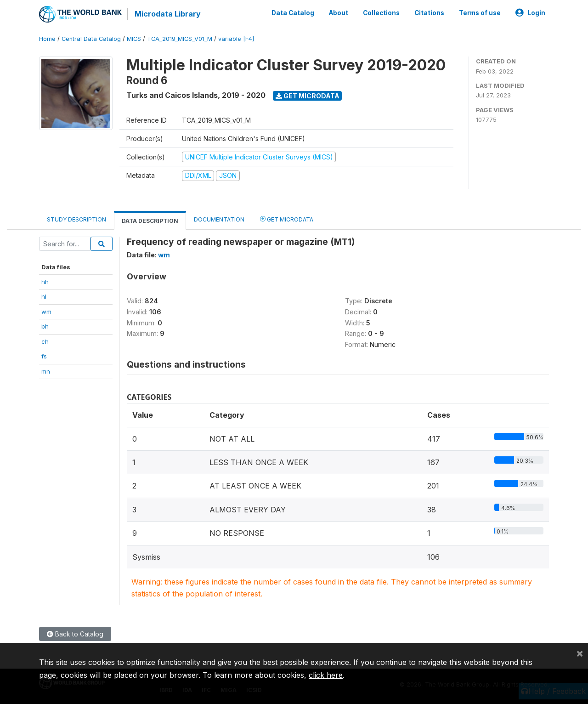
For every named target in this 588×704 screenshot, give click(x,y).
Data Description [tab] (150, 221)
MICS (134, 39)
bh (45, 326)
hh (45, 282)
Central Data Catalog (91, 39)
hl (44, 296)
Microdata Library (168, 14)
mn (46, 371)
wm (46, 312)
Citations (429, 13)
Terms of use (480, 13)
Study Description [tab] (76, 219)
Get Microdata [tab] (287, 219)
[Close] (580, 653)
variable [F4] (236, 39)
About (339, 13)
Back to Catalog (75, 634)
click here (326, 675)
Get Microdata (308, 96)
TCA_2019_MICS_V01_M (180, 39)
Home (47, 39)
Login (530, 13)
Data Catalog (293, 13)
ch (45, 341)
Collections (381, 13)
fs (44, 356)
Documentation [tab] (219, 219)
